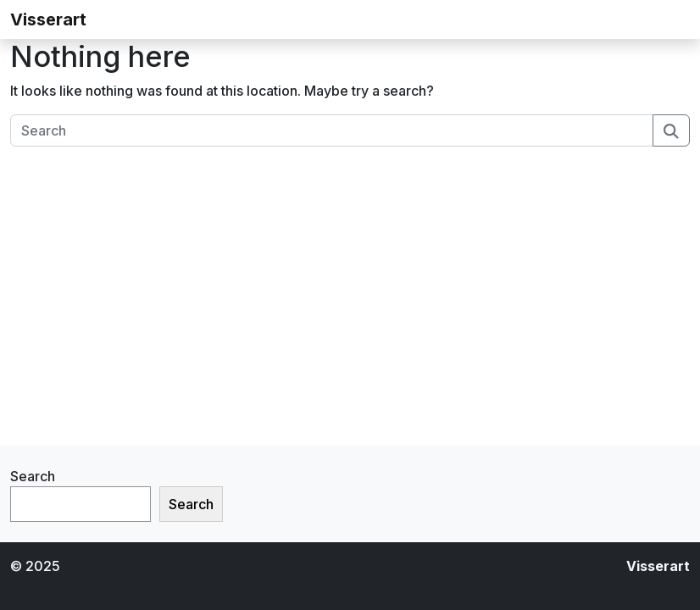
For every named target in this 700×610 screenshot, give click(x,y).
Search (33, 476)
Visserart (48, 19)
